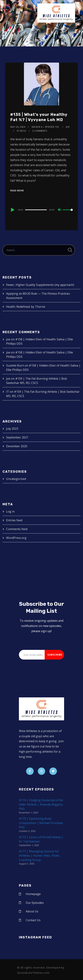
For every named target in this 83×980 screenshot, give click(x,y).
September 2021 (17, 437)
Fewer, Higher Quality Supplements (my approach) (40, 285)
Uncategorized (16, 479)
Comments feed (17, 529)
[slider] (36, 210)
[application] (41, 210)
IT (8, 392)
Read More (17, 191)
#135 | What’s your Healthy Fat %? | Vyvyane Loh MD (39, 117)
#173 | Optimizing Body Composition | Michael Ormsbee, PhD (41, 823)
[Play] (12, 210)
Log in (10, 511)
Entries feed (14, 520)
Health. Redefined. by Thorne (26, 307)
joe (68, 127)
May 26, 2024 (18, 127)
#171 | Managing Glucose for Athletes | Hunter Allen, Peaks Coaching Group (39, 856)
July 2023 (12, 429)
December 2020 (17, 446)
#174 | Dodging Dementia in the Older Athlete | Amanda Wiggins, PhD (41, 804)
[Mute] (60, 210)
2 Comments (40, 131)
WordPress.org (16, 538)
